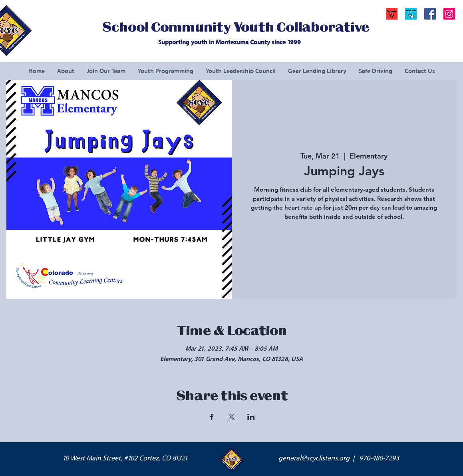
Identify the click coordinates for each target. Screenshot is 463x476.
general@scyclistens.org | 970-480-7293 (339, 458)
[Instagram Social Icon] (449, 14)
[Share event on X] (231, 417)
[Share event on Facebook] (212, 417)
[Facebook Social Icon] (430, 14)
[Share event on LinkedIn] (251, 417)
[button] (411, 14)
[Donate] (392, 14)
